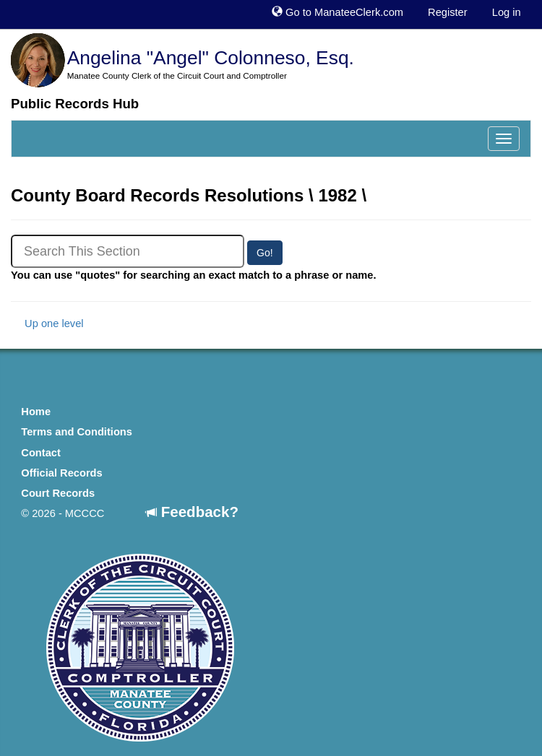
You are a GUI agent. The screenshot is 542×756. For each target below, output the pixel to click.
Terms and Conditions (77, 432)
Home (36, 412)
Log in (507, 12)
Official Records (61, 473)
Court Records (58, 493)
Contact (41, 453)
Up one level (47, 323)
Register (448, 12)
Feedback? (192, 512)
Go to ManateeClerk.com (337, 12)
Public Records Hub (75, 104)
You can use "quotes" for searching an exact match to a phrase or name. (194, 275)
